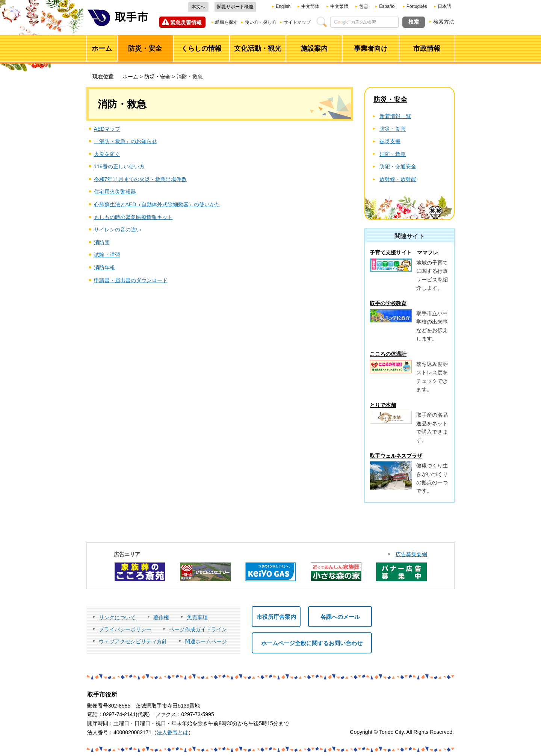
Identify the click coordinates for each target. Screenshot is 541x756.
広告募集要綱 (411, 554)
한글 (364, 6)
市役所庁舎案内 (276, 617)
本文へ (198, 7)
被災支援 (390, 141)
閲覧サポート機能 (235, 7)
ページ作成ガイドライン (198, 629)
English (283, 6)
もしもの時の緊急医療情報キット (133, 217)
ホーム (130, 77)
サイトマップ (297, 22)
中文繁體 (339, 6)
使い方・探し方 (261, 22)
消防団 (102, 242)
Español (387, 6)
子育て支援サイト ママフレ (404, 253)
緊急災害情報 (186, 23)
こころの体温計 (388, 354)
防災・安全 (157, 77)
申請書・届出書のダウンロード (131, 280)
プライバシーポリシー (125, 629)
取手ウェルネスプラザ (396, 456)
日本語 (444, 6)
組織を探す (227, 22)
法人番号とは (172, 732)
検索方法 (444, 22)
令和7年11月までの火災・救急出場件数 (140, 179)
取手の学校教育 (388, 303)
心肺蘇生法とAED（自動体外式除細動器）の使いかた (157, 204)
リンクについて (117, 617)
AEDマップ (107, 129)
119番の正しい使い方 (119, 166)
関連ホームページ (206, 641)
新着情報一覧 (395, 116)
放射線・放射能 (398, 179)
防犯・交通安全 (398, 166)
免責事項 (197, 617)
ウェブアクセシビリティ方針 (133, 641)
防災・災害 (393, 129)
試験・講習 (107, 255)
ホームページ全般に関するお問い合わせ (312, 643)
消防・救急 (393, 154)
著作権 (161, 617)
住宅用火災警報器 (115, 192)
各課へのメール (340, 617)
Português (417, 6)
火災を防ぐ (107, 154)
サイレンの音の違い (118, 230)
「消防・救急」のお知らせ (125, 141)
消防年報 (104, 268)
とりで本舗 (383, 405)
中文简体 (310, 6)
